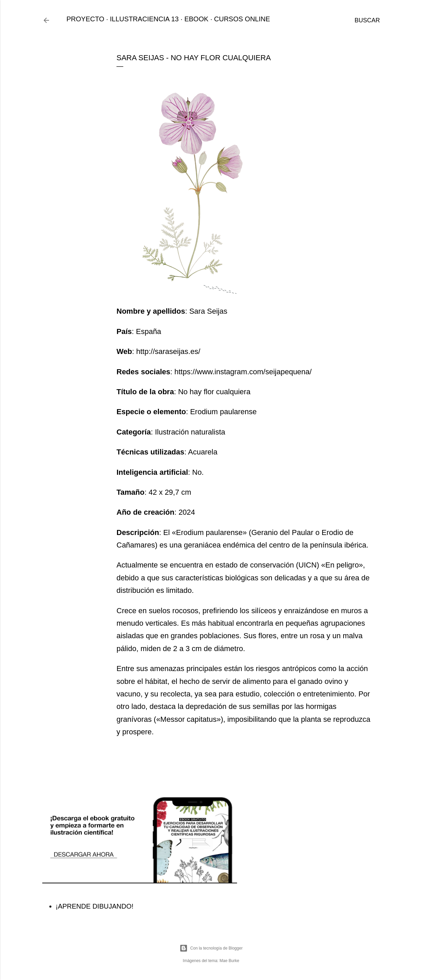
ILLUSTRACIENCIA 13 (144, 19)
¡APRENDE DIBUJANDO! (95, 906)
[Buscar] (367, 20)
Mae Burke (229, 961)
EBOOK (196, 19)
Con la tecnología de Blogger (211, 948)
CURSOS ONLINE (242, 19)
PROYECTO (86, 19)
